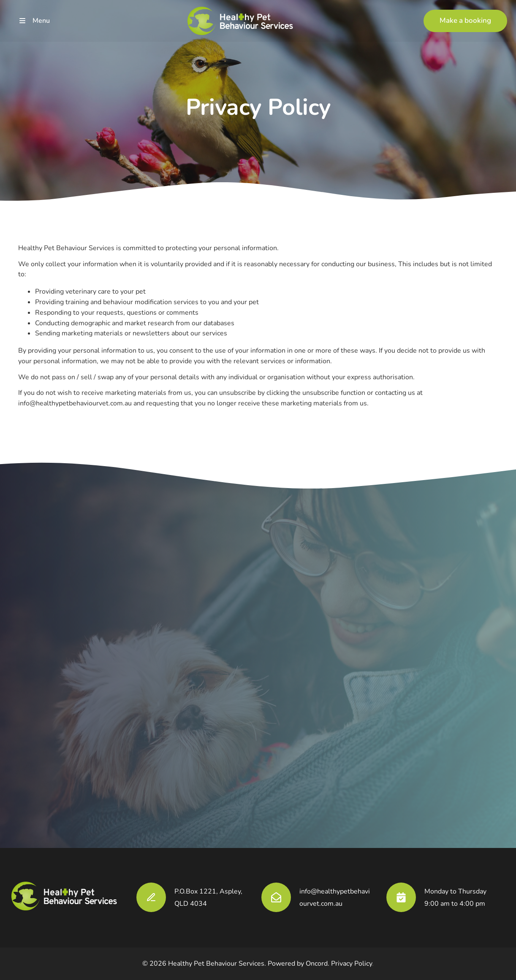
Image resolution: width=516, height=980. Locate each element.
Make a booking (449, 15)
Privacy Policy (352, 964)
